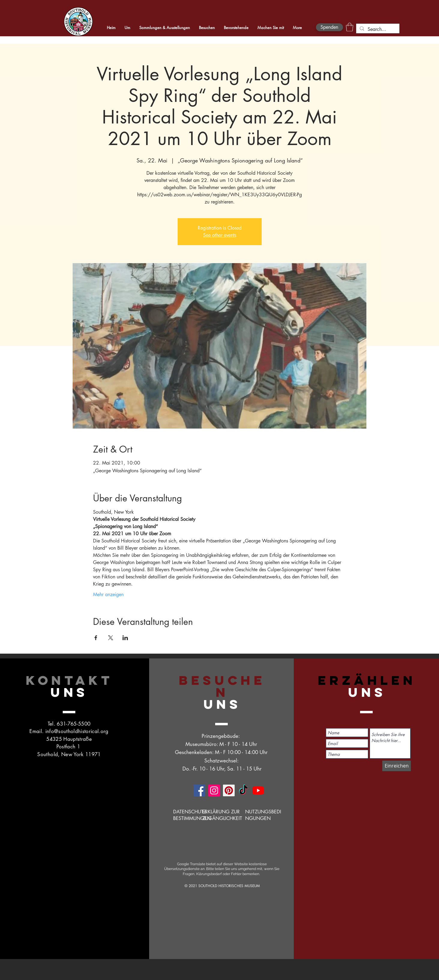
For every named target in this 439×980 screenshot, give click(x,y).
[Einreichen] (397, 766)
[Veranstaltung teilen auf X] (111, 638)
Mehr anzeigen (108, 594)
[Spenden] (329, 27)
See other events (220, 235)
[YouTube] (258, 790)
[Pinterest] (229, 790)
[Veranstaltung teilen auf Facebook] (96, 638)
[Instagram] (214, 790)
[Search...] (377, 29)
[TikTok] (244, 790)
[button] (350, 27)
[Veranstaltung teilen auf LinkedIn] (125, 638)
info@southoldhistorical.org (77, 731)
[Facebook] (199, 790)
